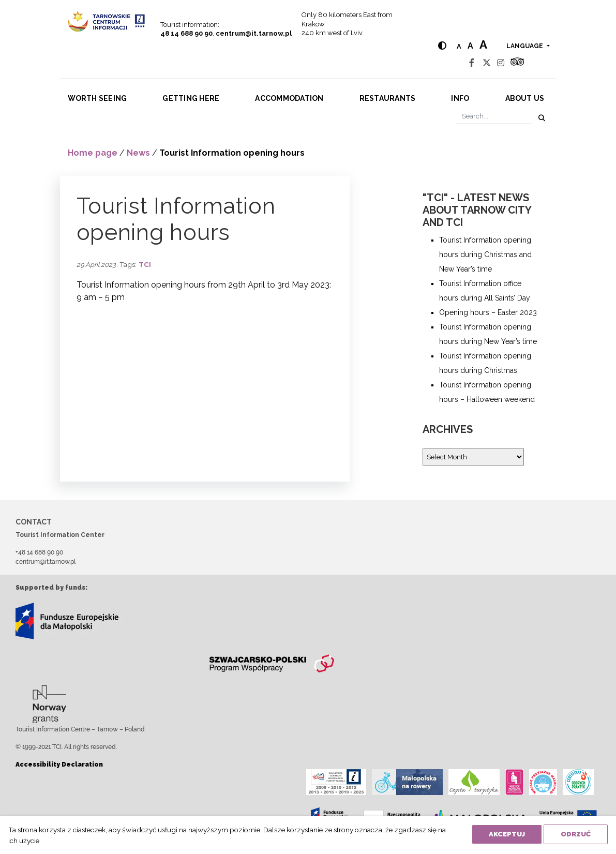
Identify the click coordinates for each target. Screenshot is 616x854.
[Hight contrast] (442, 46)
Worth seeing (97, 98)
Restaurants (388, 98)
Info (460, 98)
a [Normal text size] (459, 46)
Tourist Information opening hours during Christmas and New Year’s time (485, 254)
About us (525, 98)
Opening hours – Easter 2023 (488, 312)
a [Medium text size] (470, 46)
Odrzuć (576, 834)
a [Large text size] (483, 44)
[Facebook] (472, 63)
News (138, 153)
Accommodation (289, 98)
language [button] (525, 46)
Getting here (191, 98)
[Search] (494, 116)
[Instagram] (501, 63)
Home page (93, 153)
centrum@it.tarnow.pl (254, 33)
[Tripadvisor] (517, 63)
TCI (145, 264)
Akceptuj (507, 834)
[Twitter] (487, 63)
